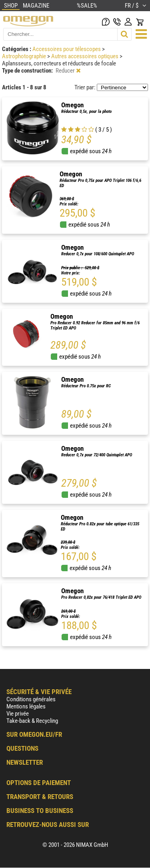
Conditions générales (31, 699)
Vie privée (18, 714)
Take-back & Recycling (32, 721)
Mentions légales (26, 706)
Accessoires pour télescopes (67, 49)
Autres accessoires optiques (85, 56)
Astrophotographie (25, 56)
